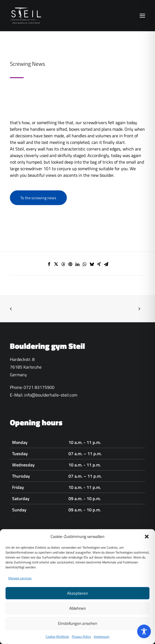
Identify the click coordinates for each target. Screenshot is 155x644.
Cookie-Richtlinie (57, 641)
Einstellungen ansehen (78, 627)
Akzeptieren (77, 597)
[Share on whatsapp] (85, 264)
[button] (147, 541)
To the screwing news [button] (38, 198)
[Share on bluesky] (92, 264)
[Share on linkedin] (77, 264)
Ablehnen (77, 612)
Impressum (102, 641)
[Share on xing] (99, 264)
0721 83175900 (39, 387)
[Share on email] (106, 264)
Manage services (20, 582)
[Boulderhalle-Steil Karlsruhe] (26, 16)
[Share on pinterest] (70, 264)
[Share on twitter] (56, 264)
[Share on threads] (63, 264)
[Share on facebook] (49, 264)
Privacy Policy (81, 641)
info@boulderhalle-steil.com (51, 395)
